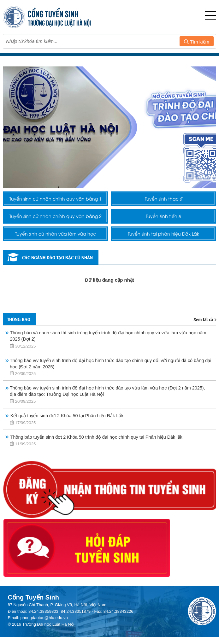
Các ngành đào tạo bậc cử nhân (58, 283)
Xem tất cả (204, 346)
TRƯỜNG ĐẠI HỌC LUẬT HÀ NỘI (60, 22)
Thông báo (21, 346)
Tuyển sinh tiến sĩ (164, 232)
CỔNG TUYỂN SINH (53, 13)
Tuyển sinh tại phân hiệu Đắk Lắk (164, 257)
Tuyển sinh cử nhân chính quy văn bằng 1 (56, 204)
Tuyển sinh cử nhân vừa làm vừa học (56, 257)
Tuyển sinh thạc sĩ (164, 204)
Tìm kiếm (197, 42)
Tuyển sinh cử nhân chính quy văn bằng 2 (56, 232)
